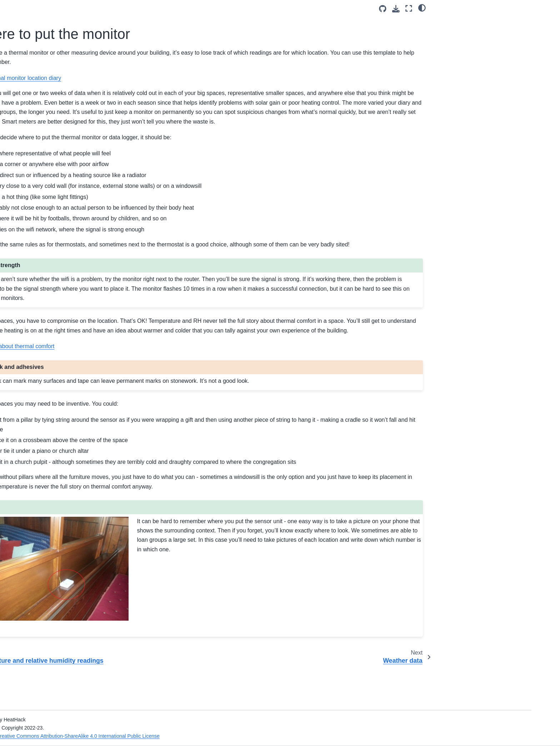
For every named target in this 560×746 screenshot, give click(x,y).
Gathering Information (65, 102)
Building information (66, 113)
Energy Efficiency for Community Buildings (75, 262)
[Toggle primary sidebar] (142, 8)
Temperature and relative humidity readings (74, 163)
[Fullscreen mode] (409, 8)
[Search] (79, 50)
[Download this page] (396, 9)
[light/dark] (422, 7)
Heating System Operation (74, 136)
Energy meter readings (70, 147)
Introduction (51, 79)
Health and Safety (58, 90)
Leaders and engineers (64, 212)
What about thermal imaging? (77, 201)
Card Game (51, 246)
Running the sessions (62, 224)
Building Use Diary (65, 125)
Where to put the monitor (80, 178)
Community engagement (66, 235)
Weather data (65, 190)
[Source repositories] (383, 9)
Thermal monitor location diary (191, 78)
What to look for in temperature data (73, 282)
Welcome (49, 68)
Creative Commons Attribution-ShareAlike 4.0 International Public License (216, 736)
